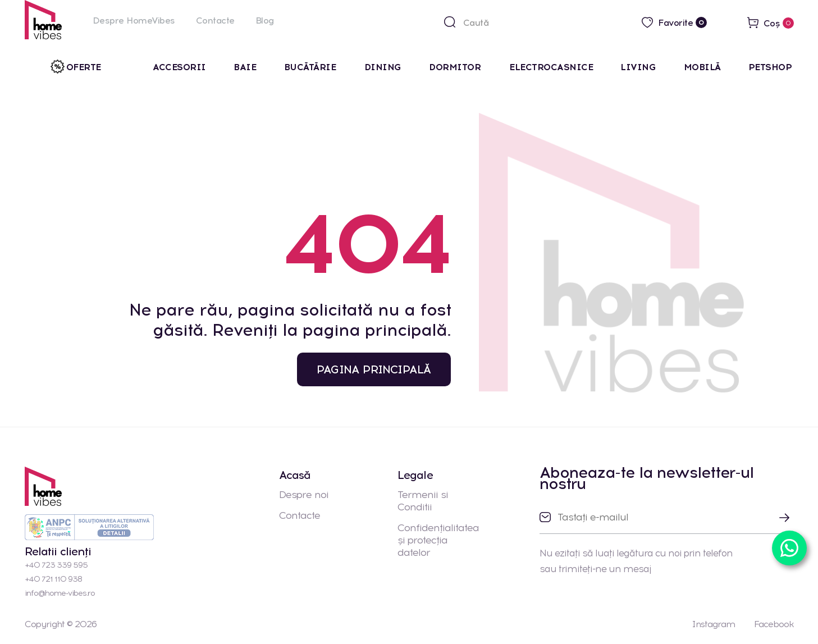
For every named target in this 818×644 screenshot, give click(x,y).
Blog (265, 20)
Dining (383, 67)
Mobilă (702, 67)
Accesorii (179, 67)
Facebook (774, 624)
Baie (245, 67)
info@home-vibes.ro (60, 593)
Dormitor (456, 67)
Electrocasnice (551, 67)
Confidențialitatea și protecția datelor (438, 540)
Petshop (770, 67)
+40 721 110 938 (53, 579)
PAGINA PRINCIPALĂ (374, 369)
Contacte (215, 20)
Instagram (713, 624)
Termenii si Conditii (423, 501)
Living (638, 67)
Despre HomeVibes (134, 20)
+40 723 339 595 (56, 565)
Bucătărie (311, 67)
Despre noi (304, 495)
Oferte (84, 67)
